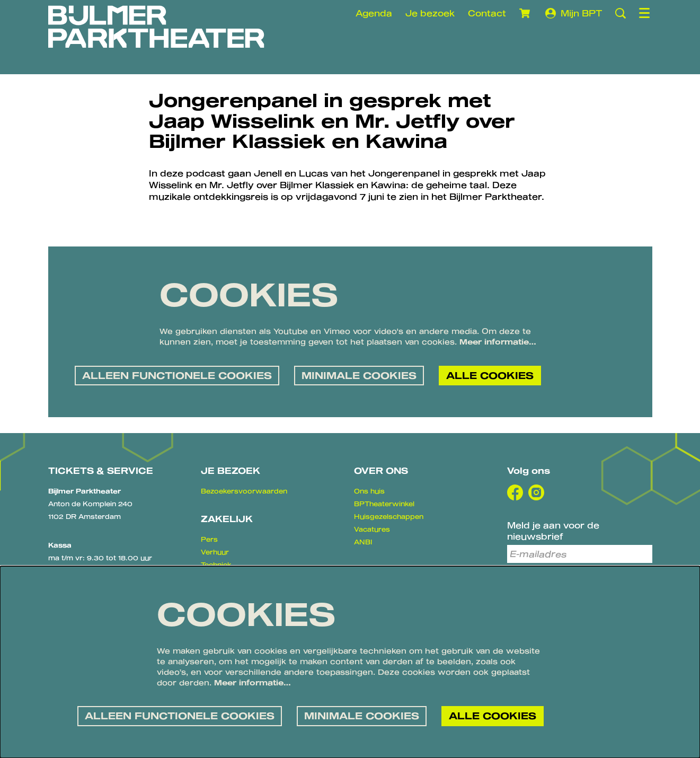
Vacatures (372, 529)
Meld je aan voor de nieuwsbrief (553, 531)
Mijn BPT (574, 13)
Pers (209, 539)
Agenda (374, 13)
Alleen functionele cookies (177, 375)
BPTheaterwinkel (384, 504)
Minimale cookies (359, 375)
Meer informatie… (498, 342)
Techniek (216, 565)
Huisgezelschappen (389, 516)
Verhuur (215, 552)
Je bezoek (430, 13)
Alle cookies (490, 375)
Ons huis (369, 491)
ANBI (363, 542)
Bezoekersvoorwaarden (244, 491)
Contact (487, 13)
